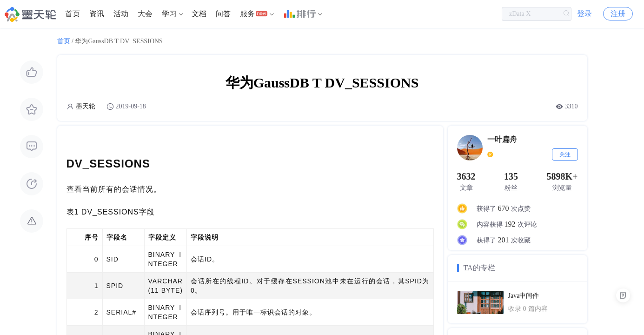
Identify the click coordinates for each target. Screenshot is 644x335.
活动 (121, 14)
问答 (223, 14)
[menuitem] (73, 14)
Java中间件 (524, 296)
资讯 (97, 14)
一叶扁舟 (502, 139)
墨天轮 (86, 106)
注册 (618, 14)
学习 (169, 14)
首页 (73, 14)
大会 (145, 14)
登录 (584, 14)
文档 (199, 14)
